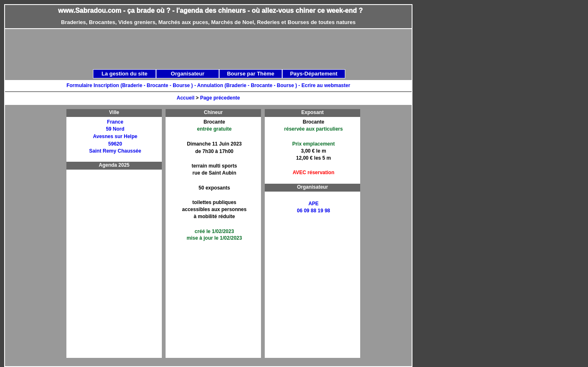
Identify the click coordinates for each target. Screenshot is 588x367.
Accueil (186, 98)
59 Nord (115, 129)
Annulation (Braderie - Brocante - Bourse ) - (249, 85)
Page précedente (220, 98)
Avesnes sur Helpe (115, 136)
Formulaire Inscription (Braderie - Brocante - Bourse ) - (132, 85)
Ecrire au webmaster (326, 85)
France (115, 122)
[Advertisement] (217, 49)
